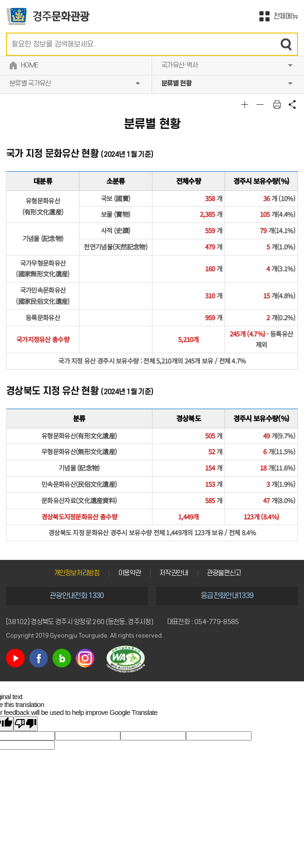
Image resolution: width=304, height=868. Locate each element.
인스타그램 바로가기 (85, 658)
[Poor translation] (26, 724)
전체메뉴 (286, 16)
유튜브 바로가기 (15, 658)
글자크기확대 (246, 104)
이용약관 (129, 573)
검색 (286, 44)
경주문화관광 (48, 17)
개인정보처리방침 (77, 573)
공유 (292, 104)
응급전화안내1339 (227, 596)
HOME (30, 65)
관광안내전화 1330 (77, 596)
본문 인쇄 (277, 104)
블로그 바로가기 (62, 658)
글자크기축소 (261, 104)
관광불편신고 (224, 573)
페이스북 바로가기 (39, 658)
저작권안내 (174, 573)
